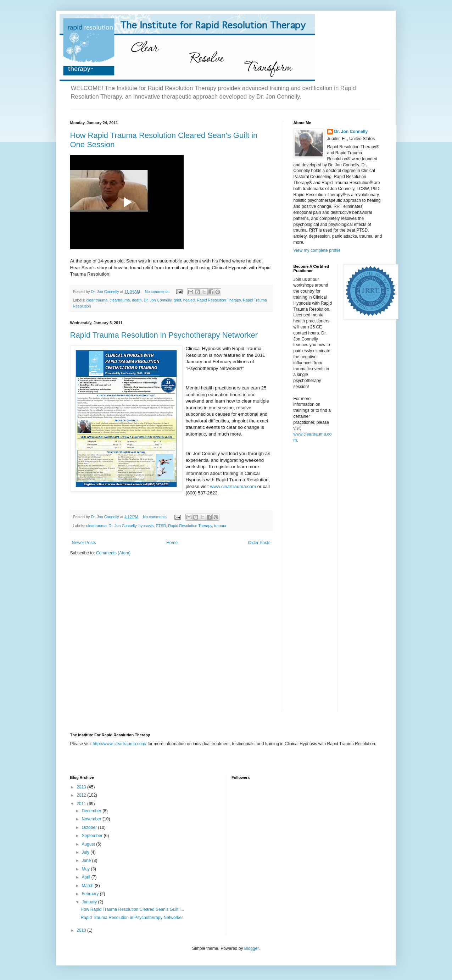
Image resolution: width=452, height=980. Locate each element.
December (92, 811)
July (86, 852)
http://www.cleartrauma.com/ (120, 744)
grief (177, 300)
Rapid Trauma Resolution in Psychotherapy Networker (164, 335)
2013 (82, 787)
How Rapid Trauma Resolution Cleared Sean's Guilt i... (132, 909)
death (137, 300)
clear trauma (97, 300)
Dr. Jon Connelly (157, 300)
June (87, 860)
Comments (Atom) (113, 553)
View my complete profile (317, 250)
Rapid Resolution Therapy (219, 300)
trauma (220, 526)
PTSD (161, 526)
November (92, 819)
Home (172, 543)
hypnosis (146, 526)
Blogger (252, 948)
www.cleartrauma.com (233, 486)
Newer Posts (84, 543)
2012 (82, 795)
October (90, 827)
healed (189, 300)
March (88, 886)
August (89, 844)
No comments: (158, 292)
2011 (82, 804)
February (91, 894)
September (93, 836)
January (90, 902)
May (86, 869)
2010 (82, 930)
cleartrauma (120, 300)
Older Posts (259, 543)
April (86, 877)
